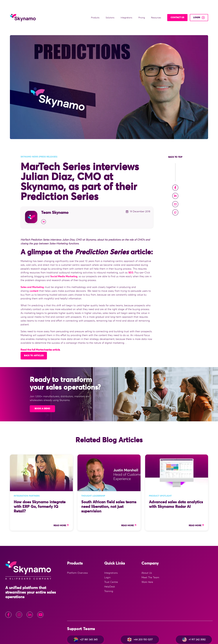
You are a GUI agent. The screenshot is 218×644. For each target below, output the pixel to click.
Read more (60, 507)
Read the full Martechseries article (40, 331)
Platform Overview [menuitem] (77, 554)
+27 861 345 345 (86, 621)
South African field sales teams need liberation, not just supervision (109, 488)
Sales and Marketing (32, 268)
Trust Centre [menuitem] (111, 563)
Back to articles (34, 337)
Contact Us (177, 8)
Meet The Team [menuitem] (150, 559)
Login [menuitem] (107, 559)
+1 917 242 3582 (194, 621)
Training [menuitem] (109, 572)
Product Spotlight (160, 477)
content (34, 272)
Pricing (142, 8)
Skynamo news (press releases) (39, 138)
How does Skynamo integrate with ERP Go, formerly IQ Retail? (40, 488)
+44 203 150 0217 (140, 621)
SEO (131, 254)
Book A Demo (42, 390)
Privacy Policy (203, 638)
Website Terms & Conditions (176, 638)
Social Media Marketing (64, 258)
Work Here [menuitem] (147, 563)
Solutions (110, 8)
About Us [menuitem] (147, 554)
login (197, 8)
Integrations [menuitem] (111, 554)
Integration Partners (27, 477)
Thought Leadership (93, 477)
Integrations (127, 8)
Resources (156, 8)
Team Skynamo (55, 194)
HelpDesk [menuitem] (110, 568)
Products (96, 8)
